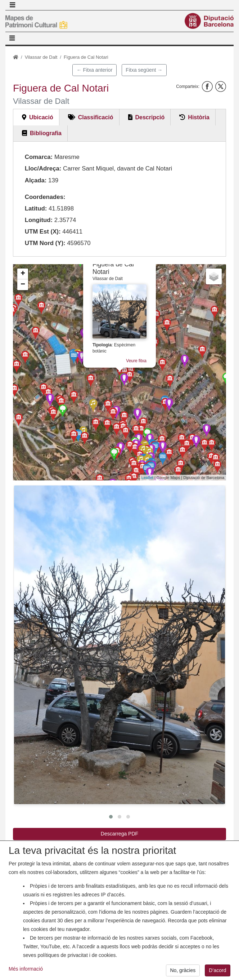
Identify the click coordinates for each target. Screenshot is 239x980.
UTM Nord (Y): (45, 243)
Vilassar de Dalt (41, 57)
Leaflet (147, 478)
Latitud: (36, 209)
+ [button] (23, 274)
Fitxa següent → (144, 70)
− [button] (23, 285)
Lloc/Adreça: (43, 168)
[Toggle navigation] (12, 5)
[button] (119, 645)
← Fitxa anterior (95, 70)
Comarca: (39, 157)
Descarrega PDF (119, 834)
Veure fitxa (136, 361)
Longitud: (39, 220)
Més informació (26, 975)
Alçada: (36, 180)
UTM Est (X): (43, 232)
